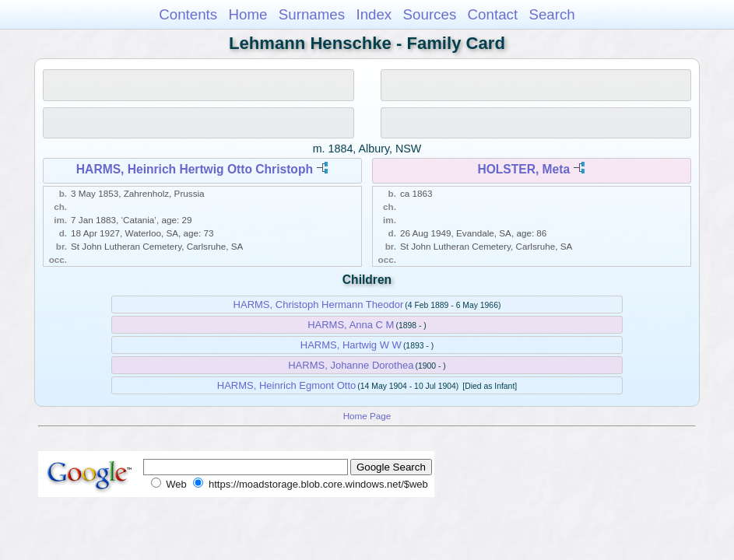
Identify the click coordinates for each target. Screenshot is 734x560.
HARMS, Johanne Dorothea (351, 365)
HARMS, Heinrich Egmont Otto (286, 385)
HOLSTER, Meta (523, 169)
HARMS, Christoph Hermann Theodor (319, 304)
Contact (493, 14)
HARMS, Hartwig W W (351, 345)
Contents (188, 14)
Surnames (312, 14)
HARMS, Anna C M (351, 325)
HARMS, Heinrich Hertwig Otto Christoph (195, 169)
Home (248, 14)
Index (374, 14)
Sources (430, 14)
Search (551, 14)
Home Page (367, 416)
